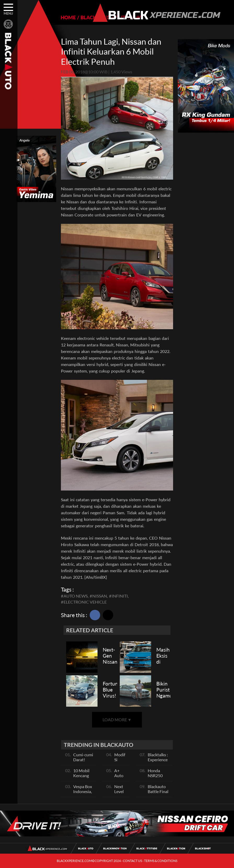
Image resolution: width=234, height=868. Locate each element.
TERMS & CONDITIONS (161, 861)
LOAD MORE (117, 720)
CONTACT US (132, 861)
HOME (68, 17)
